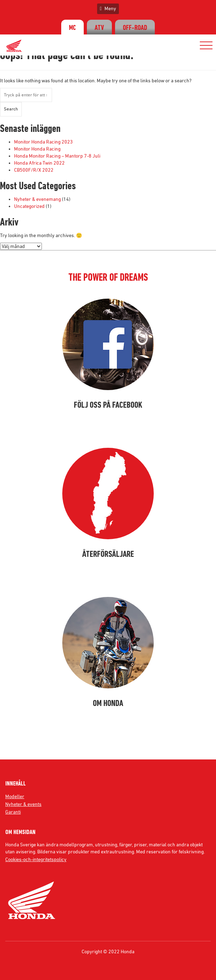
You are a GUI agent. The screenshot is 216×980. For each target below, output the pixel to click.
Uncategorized (29, 206)
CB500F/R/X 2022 (34, 170)
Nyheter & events (23, 804)
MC (72, 28)
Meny (108, 8)
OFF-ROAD (135, 28)
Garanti (13, 812)
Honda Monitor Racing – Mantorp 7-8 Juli (57, 156)
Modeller (15, 796)
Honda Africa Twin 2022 (39, 163)
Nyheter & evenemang (37, 199)
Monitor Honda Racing (37, 149)
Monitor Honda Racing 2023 (43, 142)
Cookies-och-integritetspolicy (36, 859)
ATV (99, 28)
